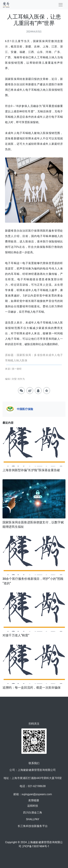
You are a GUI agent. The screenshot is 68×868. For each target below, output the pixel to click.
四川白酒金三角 (33, 813)
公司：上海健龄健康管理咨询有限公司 (33, 770)
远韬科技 (33, 806)
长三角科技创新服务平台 (33, 826)
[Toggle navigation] (61, 5)
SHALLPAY (33, 819)
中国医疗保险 (25, 409)
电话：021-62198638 (33, 786)
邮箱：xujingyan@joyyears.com (33, 794)
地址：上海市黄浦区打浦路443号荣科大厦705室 (33, 778)
